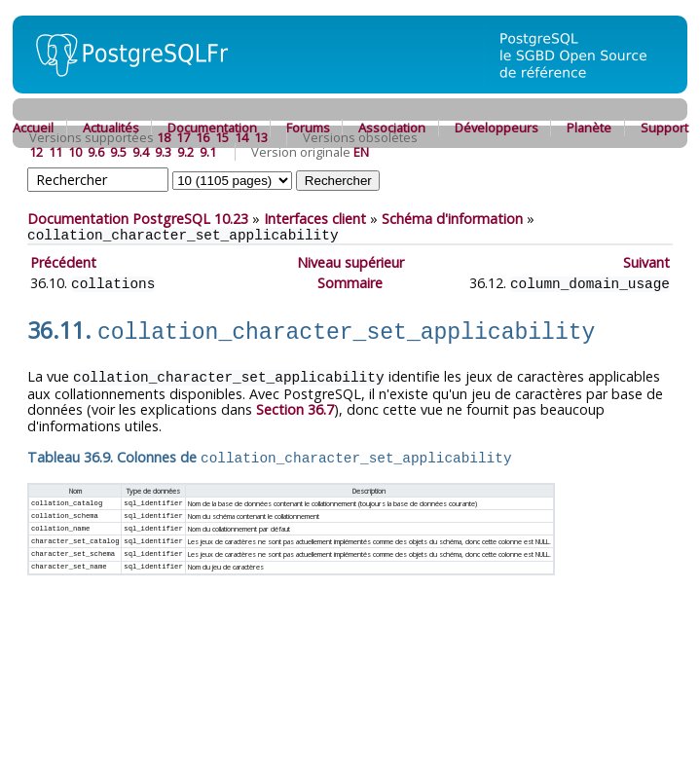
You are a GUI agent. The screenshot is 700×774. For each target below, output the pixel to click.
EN (361, 152)
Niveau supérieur (350, 262)
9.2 (185, 152)
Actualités (111, 128)
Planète (589, 128)
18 (164, 137)
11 (55, 152)
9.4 (141, 152)
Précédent (63, 262)
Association (392, 128)
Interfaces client (315, 219)
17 (183, 137)
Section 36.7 (295, 405)
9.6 (96, 152)
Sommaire (350, 283)
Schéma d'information (452, 219)
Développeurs (497, 128)
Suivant (646, 262)
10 (75, 152)
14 (241, 137)
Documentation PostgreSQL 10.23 (138, 219)
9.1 (208, 152)
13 (261, 137)
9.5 (118, 152)
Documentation (212, 128)
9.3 (163, 152)
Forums (308, 128)
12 (36, 152)
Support (664, 128)
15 (222, 137)
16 (203, 137)
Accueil (33, 128)
